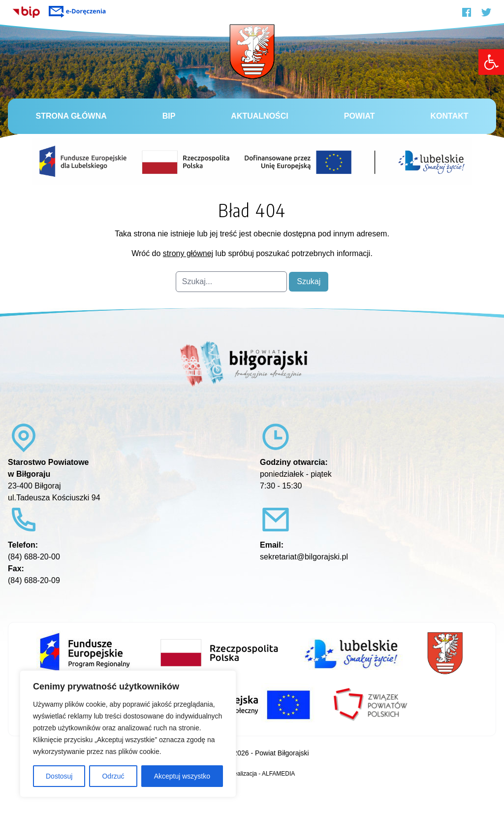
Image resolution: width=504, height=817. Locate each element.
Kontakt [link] (449, 116)
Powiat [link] (360, 116)
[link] (491, 62)
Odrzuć (113, 776)
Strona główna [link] (71, 116)
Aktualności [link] (259, 116)
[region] (128, 734)
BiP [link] (169, 116)
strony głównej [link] (188, 253)
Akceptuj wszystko (182, 776)
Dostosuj (59, 776)
